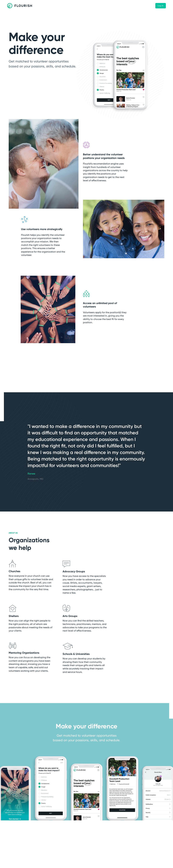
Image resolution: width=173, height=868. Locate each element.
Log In (161, 6)
